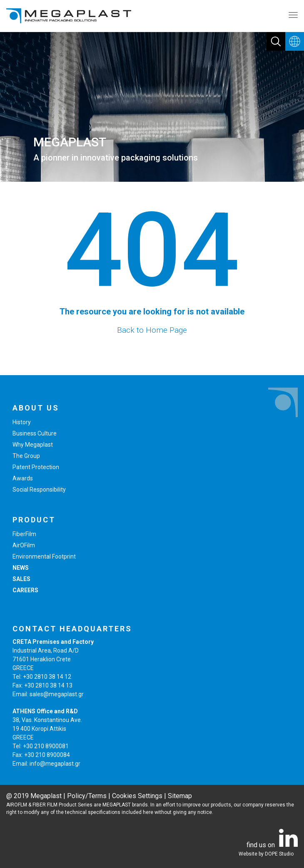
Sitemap (180, 796)
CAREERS (25, 590)
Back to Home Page (152, 330)
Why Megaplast (33, 445)
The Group (26, 456)
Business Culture (35, 433)
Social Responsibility (39, 490)
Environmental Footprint (44, 556)
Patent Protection (36, 467)
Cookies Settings (137, 796)
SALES (21, 579)
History (22, 422)
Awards (23, 478)
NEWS (21, 568)
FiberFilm (24, 534)
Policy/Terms (87, 796)
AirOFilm (24, 545)
